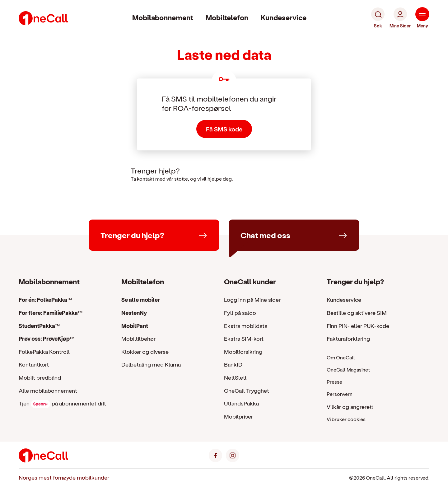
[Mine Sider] (400, 18)
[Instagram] (233, 455)
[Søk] (378, 18)
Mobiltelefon (227, 17)
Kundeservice (284, 17)
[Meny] (422, 18)
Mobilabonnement (163, 17)
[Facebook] (215, 455)
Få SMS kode (224, 129)
